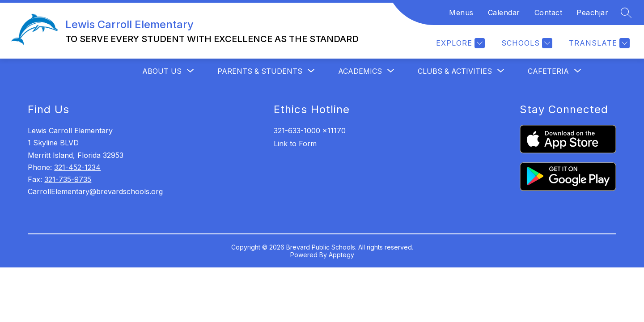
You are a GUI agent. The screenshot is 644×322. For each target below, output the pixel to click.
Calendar (504, 13)
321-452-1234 (77, 167)
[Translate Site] (598, 43)
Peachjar (592, 13)
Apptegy (341, 255)
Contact (549, 13)
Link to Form (295, 144)
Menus (461, 13)
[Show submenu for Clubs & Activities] (455, 71)
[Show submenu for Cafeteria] (548, 71)
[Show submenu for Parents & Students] (260, 71)
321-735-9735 (68, 179)
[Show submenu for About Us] (162, 71)
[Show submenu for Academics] (360, 71)
